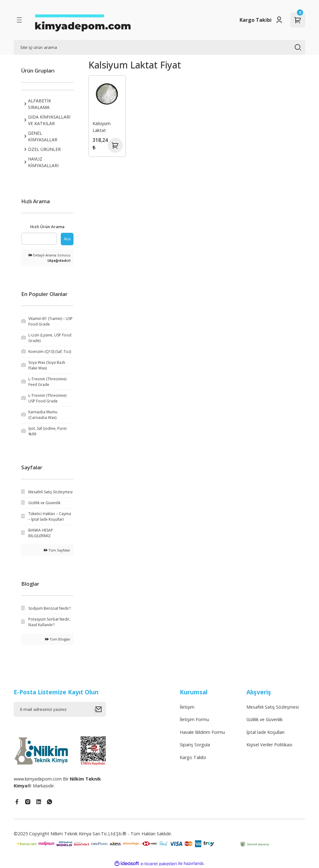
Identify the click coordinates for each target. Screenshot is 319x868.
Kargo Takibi (256, 20)
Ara (67, 239)
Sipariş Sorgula (195, 745)
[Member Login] (279, 20)
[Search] (159, 47)
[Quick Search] (39, 239)
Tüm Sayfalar (57, 550)
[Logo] (83, 20)
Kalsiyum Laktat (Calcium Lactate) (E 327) (104, 128)
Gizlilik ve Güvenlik (264, 719)
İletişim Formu (194, 719)
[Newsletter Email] (60, 709)
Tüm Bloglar (58, 639)
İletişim (187, 707)
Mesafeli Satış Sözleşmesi (273, 707)
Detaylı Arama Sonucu (50, 258)
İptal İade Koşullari (265, 732)
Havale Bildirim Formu (202, 732)
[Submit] (100, 709)
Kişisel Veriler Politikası (269, 745)
